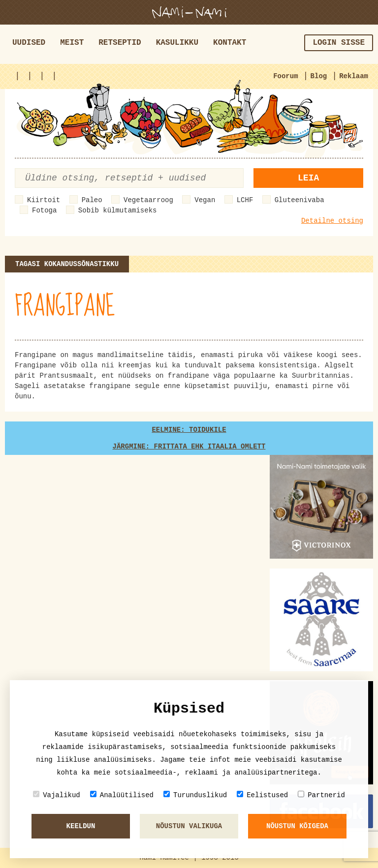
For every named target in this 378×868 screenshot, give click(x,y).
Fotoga (44, 210)
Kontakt (230, 43)
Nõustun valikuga (189, 826)
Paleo (92, 200)
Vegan (205, 200)
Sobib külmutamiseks (118, 210)
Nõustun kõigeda (297, 826)
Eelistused (262, 795)
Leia (308, 178)
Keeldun (81, 826)
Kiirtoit (44, 200)
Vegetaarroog (148, 200)
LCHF (245, 200)
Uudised (29, 43)
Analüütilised (122, 795)
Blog (319, 76)
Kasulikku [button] (177, 43)
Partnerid (321, 795)
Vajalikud (57, 795)
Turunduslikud (195, 795)
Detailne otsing (332, 221)
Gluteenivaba (299, 200)
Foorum (285, 76)
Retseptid (120, 43)
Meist (72, 43)
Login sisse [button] (339, 43)
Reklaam (354, 76)
